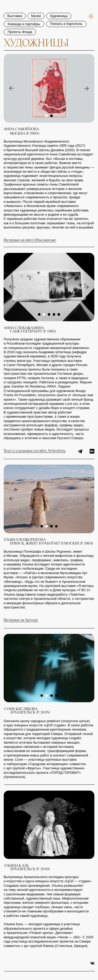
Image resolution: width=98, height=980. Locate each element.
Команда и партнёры (24, 15)
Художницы (59, 7)
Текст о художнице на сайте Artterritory (35, 451)
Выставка (15, 7)
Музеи (36, 7)
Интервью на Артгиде (21, 620)
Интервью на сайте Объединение (30, 240)
